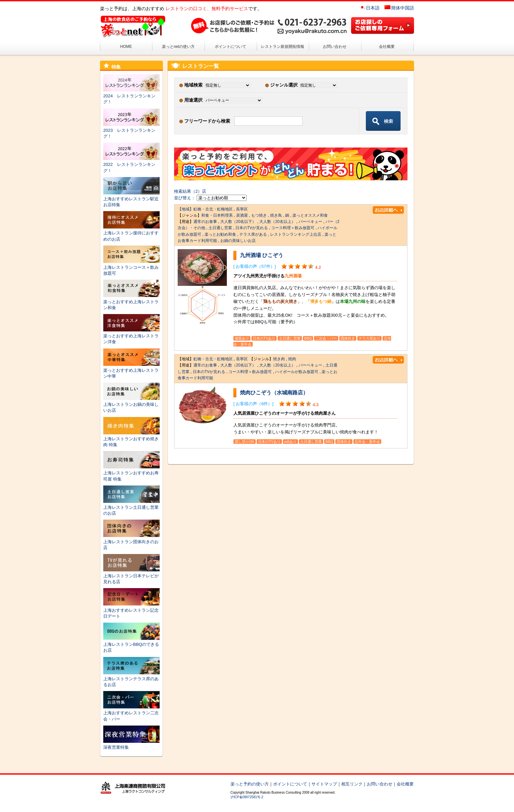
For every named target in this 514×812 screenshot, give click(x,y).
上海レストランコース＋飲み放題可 (131, 267)
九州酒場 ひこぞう (262, 255)
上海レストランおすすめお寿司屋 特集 (131, 473)
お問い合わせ (335, 47)
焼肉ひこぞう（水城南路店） (274, 393)
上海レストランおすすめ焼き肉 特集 (131, 439)
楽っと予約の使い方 (250, 784)
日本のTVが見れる (252, 228)
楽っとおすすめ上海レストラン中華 (131, 370)
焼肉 (292, 359)
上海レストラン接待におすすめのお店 (131, 233)
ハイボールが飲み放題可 (297, 372)
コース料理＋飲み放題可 (293, 228)
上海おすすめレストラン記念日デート (131, 610)
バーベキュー (310, 222)
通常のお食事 (205, 222)
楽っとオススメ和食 (310, 215)
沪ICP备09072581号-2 (247, 797)
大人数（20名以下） (238, 222)
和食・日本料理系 (217, 215)
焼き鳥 (276, 215)
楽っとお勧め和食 (220, 234)
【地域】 (186, 209)
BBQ (308, 338)
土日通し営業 (220, 228)
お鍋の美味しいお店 (238, 241)
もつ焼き (259, 215)
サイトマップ (324, 784)
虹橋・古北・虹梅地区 (213, 209)
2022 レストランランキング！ (131, 164)
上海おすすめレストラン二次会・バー (131, 713)
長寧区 (242, 209)
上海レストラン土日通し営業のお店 (131, 507)
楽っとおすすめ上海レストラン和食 (131, 301)
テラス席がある (253, 234)
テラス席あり (369, 338)
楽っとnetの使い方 (178, 47)
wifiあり (290, 442)
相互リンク (352, 784)
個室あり (242, 338)
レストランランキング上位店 (296, 234)
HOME (126, 47)
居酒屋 (242, 215)
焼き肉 (279, 359)
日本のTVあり (264, 338)
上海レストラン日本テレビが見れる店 (131, 576)
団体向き (348, 338)
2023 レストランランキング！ (131, 130)
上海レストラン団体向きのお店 (131, 541)
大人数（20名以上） (277, 222)
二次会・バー (326, 338)
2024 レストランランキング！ (131, 96)
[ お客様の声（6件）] (253, 404)
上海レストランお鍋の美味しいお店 (131, 404)
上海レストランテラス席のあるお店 (131, 679)
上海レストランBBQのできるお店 (131, 644)
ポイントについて (230, 47)
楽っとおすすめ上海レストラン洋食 (131, 336)
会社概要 (387, 47)
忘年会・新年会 (367, 442)
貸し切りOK (245, 442)
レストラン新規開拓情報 (283, 47)
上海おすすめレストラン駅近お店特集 (131, 199)
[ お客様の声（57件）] (255, 266)
